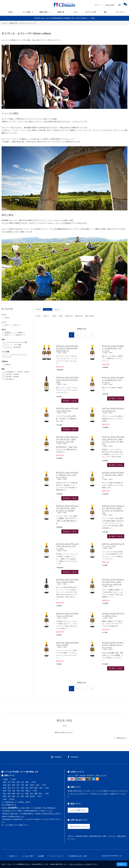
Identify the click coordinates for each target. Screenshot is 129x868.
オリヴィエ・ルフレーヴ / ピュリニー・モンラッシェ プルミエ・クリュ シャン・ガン (67, 439)
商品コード (47, 316)
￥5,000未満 (9, 372)
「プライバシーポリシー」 (77, 864)
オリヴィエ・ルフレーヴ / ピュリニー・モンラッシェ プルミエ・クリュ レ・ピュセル (67, 508)
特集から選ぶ (44, 12)
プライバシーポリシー (56, 856)
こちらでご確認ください (78, 810)
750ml (7, 318)
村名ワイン (9, 335)
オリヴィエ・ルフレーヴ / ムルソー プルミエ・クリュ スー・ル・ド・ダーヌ (67, 475)
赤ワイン (8, 325)
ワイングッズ (120, 12)
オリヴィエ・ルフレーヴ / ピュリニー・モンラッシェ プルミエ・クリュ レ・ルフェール (113, 582)
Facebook (74, 757)
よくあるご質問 (28, 856)
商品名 (55, 316)
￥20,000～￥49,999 (12, 377)
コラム (75, 12)
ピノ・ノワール (10, 355)
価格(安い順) (69, 316)
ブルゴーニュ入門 (90, 12)
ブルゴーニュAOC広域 (13, 347)
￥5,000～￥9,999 (23, 372)
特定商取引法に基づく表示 (78, 856)
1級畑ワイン (22, 333)
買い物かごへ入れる (70, 401)
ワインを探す (27, 12)
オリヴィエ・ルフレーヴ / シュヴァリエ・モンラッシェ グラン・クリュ (67, 546)
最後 (94, 335)
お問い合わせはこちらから (79, 826)
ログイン (98, 5)
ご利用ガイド (13, 856)
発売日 (61, 316)
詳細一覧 (57, 309)
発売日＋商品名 (90, 316)
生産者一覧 (61, 12)
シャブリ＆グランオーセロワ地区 (16, 342)
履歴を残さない (122, 738)
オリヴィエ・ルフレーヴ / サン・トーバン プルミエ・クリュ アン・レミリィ (113, 645)
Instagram (58, 757)
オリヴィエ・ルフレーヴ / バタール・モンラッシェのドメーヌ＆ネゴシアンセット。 (67, 348)
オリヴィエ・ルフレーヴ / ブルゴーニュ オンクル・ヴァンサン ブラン (67, 380)
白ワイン (18, 325)
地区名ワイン (21, 335)
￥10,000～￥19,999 (12, 374)
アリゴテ (8, 357)
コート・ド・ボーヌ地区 (13, 345)
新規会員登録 (110, 5)
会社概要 (41, 856)
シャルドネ (23, 355)
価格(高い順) (79, 316)
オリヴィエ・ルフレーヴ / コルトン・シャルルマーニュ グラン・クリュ (113, 348)
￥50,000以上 (10, 379)
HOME (10, 12)
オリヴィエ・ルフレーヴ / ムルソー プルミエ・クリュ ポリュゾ (113, 475)
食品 (105, 12)
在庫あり (8, 364)
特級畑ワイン (10, 333)
